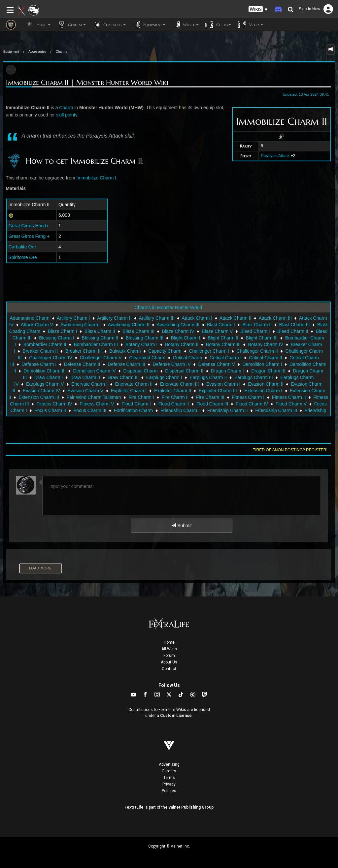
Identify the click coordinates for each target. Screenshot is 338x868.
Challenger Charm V (101, 358)
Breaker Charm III (84, 351)
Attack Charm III (275, 318)
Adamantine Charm (30, 318)
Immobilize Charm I (97, 178)
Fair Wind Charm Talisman (94, 397)
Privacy (169, 784)
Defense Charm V (216, 364)
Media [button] (250, 25)
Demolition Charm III (45, 371)
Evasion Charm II (266, 384)
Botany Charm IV (266, 344)
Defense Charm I (39, 364)
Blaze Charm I (63, 331)
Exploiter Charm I (129, 391)
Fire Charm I (141, 397)
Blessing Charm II (100, 338)
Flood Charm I (136, 404)
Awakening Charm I (81, 325)
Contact (169, 669)
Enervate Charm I (89, 384)
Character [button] (109, 25)
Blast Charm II (257, 325)
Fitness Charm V (97, 404)
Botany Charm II (182, 344)
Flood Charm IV (252, 404)
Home (169, 642)
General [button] (71, 25)
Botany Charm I (141, 344)
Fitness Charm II (289, 397)
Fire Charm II (175, 397)
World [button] (185, 25)
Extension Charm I (263, 391)
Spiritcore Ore (23, 257)
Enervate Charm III (180, 384)
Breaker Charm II (40, 351)
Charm (66, 108)
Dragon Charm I (227, 371)
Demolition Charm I (262, 364)
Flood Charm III (212, 404)
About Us (169, 662)
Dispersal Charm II (184, 371)
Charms (61, 52)
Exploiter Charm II (173, 391)
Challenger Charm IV (51, 358)
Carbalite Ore (22, 247)
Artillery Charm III (156, 318)
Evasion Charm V (85, 391)
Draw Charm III (123, 377)
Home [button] (38, 25)
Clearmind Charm (147, 358)
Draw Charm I (49, 377)
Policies (169, 791)
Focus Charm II (50, 410)
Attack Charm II (235, 318)
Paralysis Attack (275, 156)
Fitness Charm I (248, 397)
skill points (67, 115)
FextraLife (134, 807)
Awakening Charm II (129, 325)
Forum (169, 656)
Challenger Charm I (209, 351)
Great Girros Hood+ (29, 226)
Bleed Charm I (255, 331)
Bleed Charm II (293, 331)
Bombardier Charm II (45, 344)
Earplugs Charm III (254, 377)
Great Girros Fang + (29, 236)
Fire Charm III (210, 397)
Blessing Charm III (145, 338)
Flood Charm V (291, 404)
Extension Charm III (39, 397)
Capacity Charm (165, 351)
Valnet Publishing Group (191, 807)
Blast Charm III (295, 325)
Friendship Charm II (228, 410)
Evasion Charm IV (41, 391)
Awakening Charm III (178, 325)
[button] (258, 9)
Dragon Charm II (268, 371)
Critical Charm (188, 358)
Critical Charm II (265, 358)
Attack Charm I (197, 318)
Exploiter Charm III (218, 391)
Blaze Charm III (138, 331)
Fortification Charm (133, 410)
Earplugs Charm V (45, 384)
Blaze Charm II (100, 331)
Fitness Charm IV (54, 404)
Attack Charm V (37, 325)
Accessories (37, 52)
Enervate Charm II (134, 384)
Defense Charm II (82, 364)
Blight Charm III (262, 338)
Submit (181, 526)
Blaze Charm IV (178, 331)
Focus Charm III (90, 410)
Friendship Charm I (180, 410)
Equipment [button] (149, 25)
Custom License (176, 716)
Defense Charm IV (172, 364)
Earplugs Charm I (164, 377)
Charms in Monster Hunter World (168, 307)
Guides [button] (218, 25)
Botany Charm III (223, 344)
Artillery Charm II (114, 318)
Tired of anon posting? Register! (290, 450)
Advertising (169, 764)
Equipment (11, 52)
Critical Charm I (225, 358)
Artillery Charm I (73, 318)
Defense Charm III (126, 364)
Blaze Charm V (217, 331)
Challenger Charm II (257, 351)
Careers (169, 771)
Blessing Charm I (57, 338)
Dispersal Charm (140, 371)
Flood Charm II (174, 404)
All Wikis (169, 649)
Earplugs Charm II (208, 377)
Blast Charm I (221, 325)
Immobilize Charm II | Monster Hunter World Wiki (87, 83)
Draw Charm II (85, 377)
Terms (169, 778)
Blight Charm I (186, 338)
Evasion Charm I (223, 384)
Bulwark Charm (125, 351)
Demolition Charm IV (95, 371)
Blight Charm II (223, 338)
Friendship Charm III (276, 410)
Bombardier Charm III (96, 344)
